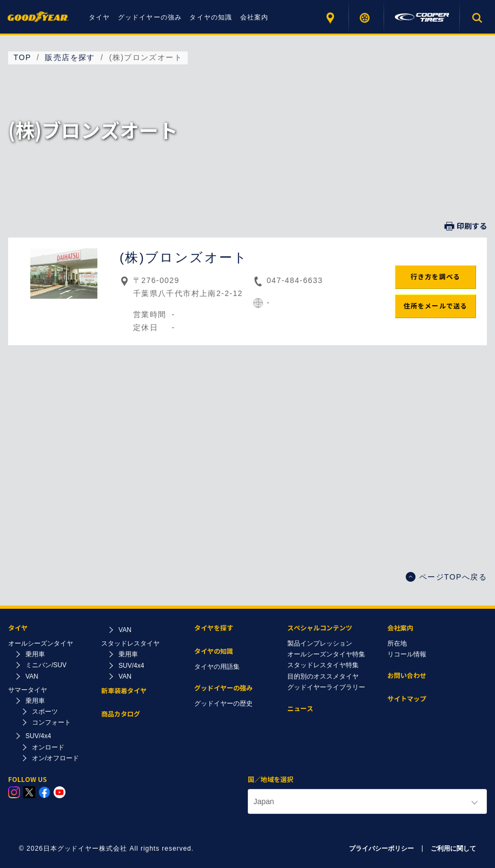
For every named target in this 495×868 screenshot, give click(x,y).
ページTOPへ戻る (446, 577)
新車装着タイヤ (124, 691)
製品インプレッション (320, 643)
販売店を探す (331, 18)
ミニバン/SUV (46, 665)
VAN (32, 676)
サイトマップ (407, 699)
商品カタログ (121, 714)
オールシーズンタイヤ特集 (326, 654)
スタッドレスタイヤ (130, 643)
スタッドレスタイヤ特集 (323, 665)
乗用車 (35, 654)
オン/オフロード (55, 758)
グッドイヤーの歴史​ (223, 703)
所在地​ (397, 643)
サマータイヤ (28, 690)
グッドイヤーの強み (150, 17)
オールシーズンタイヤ (41, 643)
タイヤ (100, 17)
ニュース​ (300, 709)
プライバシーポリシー (381, 849)
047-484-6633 (295, 280)
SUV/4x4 (38, 736)
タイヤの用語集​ (217, 667)
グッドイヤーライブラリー (326, 687)
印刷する (466, 226)
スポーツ (45, 712)
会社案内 (255, 17)
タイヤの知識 (211, 17)
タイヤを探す (367, 18)
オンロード (48, 747)
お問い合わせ (407, 676)
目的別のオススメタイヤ (323, 676)
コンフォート (51, 722)
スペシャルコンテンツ (320, 628)
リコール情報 (407, 654)
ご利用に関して (453, 849)
